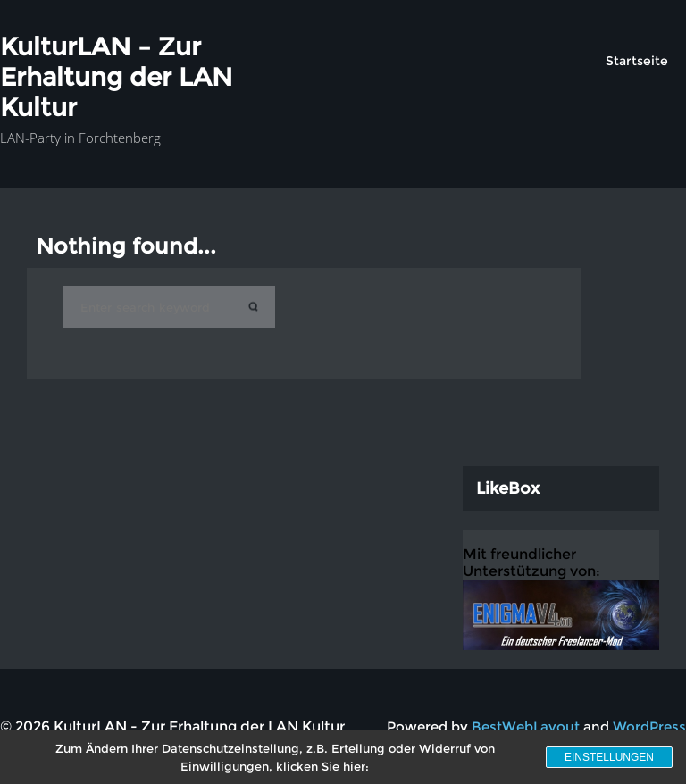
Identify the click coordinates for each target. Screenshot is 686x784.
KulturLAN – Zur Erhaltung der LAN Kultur (116, 77)
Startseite (637, 61)
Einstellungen (609, 757)
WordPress (649, 726)
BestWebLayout (526, 726)
